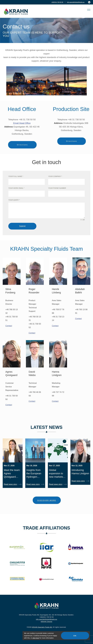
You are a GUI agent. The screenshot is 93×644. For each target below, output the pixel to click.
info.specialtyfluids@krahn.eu (76, 2)
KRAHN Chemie (46, 622)
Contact (9, 326)
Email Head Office (22, 123)
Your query (14, 200)
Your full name (16, 176)
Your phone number (57, 188)
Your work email (16, 188)
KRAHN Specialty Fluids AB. (42, 627)
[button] (88, 10)
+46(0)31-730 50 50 (57, 2)
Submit (22, 226)
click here (36, 638)
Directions (22, 145)
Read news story (11, 484)
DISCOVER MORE (47, 500)
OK (75, 636)
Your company (55, 176)
